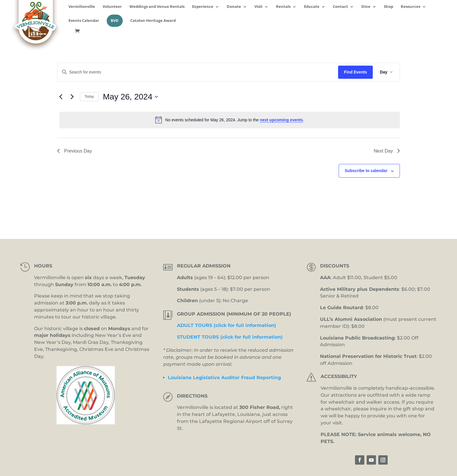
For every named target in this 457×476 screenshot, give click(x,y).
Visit (259, 7)
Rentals (283, 7)
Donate (234, 7)
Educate (312, 7)
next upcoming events (281, 120)
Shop (389, 7)
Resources (411, 7)
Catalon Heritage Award (153, 21)
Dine (366, 7)
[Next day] (72, 97)
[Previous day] (61, 97)
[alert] (230, 120)
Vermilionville (82, 7)
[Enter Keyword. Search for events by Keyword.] (198, 72)
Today (89, 97)
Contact (340, 7)
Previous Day (74, 151)
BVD (115, 21)
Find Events (355, 72)
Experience (203, 7)
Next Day (387, 151)
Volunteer (112, 7)
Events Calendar (84, 21)
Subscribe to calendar (366, 171)
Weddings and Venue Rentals (157, 7)
